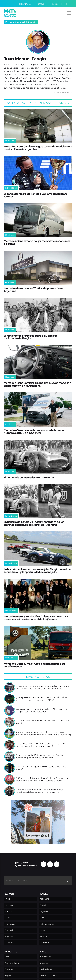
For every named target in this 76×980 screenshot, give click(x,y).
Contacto (9, 943)
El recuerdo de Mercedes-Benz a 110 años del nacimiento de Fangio (31, 337)
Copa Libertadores (48, 976)
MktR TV (9, 911)
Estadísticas (10, 930)
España (43, 905)
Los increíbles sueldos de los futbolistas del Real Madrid (42, 722)
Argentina (45, 899)
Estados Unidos (47, 924)
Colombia (45, 943)
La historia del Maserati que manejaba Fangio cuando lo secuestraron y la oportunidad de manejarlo (37, 571)
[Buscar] (6, 3)
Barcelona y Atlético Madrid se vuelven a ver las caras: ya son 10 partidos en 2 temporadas (42, 687)
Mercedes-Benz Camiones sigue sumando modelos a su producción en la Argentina (38, 148)
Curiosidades (46, 969)
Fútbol (8, 957)
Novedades (45, 957)
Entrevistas (10, 924)
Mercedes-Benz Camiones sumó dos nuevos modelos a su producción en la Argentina (37, 384)
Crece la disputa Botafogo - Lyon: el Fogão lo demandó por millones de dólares (40, 757)
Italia (42, 930)
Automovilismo (12, 963)
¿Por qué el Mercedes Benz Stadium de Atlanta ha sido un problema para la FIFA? (42, 699)
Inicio (8, 899)
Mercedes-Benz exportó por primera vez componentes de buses (37, 242)
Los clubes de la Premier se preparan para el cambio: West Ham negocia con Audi (40, 745)
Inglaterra (44, 911)
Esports (8, 976)
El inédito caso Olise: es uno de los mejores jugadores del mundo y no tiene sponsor (39, 791)
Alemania (45, 937)
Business (44, 963)
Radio (8, 918)
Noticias (9, 905)
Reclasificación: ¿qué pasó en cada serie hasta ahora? (41, 768)
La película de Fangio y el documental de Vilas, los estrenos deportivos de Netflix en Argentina (34, 523)
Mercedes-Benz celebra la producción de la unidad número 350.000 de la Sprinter (35, 432)
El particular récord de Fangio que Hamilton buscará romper (35, 195)
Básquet (9, 969)
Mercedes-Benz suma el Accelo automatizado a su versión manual (34, 665)
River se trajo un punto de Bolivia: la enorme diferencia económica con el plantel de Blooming (43, 734)
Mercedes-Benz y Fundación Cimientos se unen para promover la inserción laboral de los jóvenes (36, 618)
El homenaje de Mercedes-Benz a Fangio (29, 477)
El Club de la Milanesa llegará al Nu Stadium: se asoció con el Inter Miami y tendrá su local (42, 780)
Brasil (42, 918)
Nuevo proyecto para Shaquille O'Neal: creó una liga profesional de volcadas (42, 710)
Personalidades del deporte (21, 22)
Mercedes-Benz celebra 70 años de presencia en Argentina (33, 290)
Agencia (9, 937)
